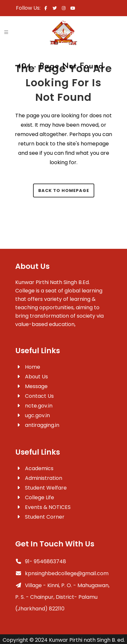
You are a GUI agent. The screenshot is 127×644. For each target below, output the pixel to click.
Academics (34, 468)
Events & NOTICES (43, 507)
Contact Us (42, 43)
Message (31, 386)
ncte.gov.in (34, 406)
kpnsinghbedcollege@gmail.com (62, 573)
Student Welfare (41, 488)
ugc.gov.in (33, 415)
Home (28, 367)
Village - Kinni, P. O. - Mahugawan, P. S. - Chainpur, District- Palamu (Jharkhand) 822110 (62, 597)
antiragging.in (37, 425)
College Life (35, 497)
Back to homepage (64, 190)
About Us (32, 377)
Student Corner (40, 517)
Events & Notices (86, 43)
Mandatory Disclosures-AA (67, 53)
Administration (39, 478)
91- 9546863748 (41, 561)
